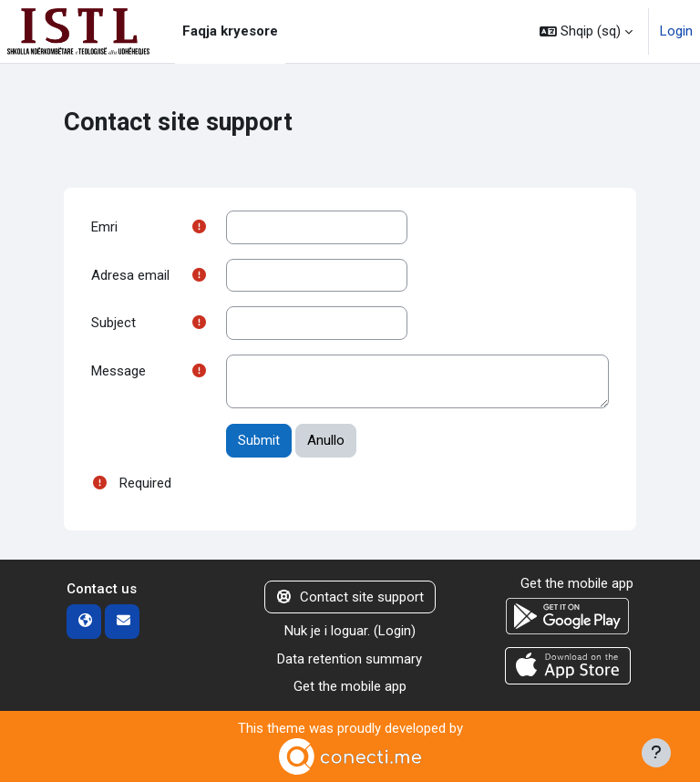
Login (676, 31)
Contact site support (350, 597)
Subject (113, 323)
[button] (586, 31)
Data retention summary (350, 659)
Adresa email (130, 275)
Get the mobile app (350, 686)
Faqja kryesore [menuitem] (230, 31)
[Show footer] (656, 753)
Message (118, 371)
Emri (104, 227)
